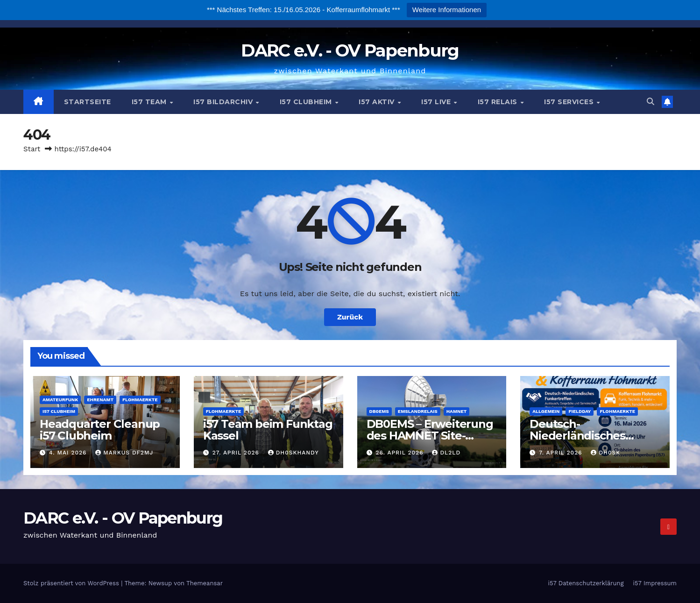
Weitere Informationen (447, 10)
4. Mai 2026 (69, 453)
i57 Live (437, 102)
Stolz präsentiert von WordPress (72, 583)
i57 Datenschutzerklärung (586, 583)
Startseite (88, 102)
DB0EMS (379, 411)
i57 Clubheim (307, 102)
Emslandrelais (418, 411)
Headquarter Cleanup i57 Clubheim (100, 430)
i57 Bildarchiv (224, 102)
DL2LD (446, 453)
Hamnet (457, 411)
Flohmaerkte (140, 400)
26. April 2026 (400, 453)
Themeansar (205, 583)
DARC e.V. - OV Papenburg (350, 50)
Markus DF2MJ (124, 453)
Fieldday (580, 411)
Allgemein (546, 411)
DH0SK (605, 453)
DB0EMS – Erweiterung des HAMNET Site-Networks (430, 436)
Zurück (350, 317)
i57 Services (570, 102)
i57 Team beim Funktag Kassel (268, 430)
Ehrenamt (100, 400)
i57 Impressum (655, 583)
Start (32, 149)
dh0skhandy (293, 453)
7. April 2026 (562, 453)
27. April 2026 (237, 453)
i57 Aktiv (378, 102)
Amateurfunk (60, 400)
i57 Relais (499, 102)
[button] (651, 102)
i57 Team (150, 102)
